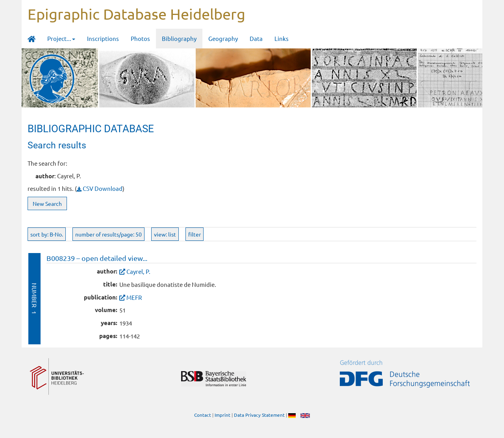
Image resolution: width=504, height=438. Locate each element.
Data (256, 38)
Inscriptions (103, 38)
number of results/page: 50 (108, 234)
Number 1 (34, 298)
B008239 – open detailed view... (97, 258)
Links (282, 38)
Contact (203, 415)
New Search (47, 203)
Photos (140, 38)
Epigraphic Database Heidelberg (136, 14)
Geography (223, 38)
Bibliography (179, 38)
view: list (165, 234)
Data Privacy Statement (259, 415)
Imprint (222, 415)
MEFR (134, 297)
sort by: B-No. (47, 234)
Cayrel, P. (138, 271)
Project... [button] (61, 38)
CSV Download (100, 188)
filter (195, 234)
